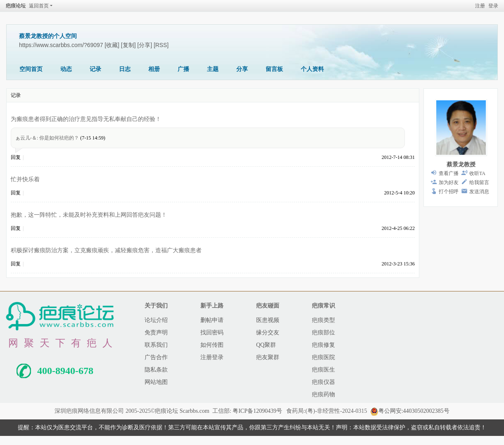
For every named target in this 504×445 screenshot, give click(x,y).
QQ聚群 (266, 345)
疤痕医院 (323, 357)
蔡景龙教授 (461, 165)
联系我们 (156, 345)
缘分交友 (268, 333)
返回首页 (39, 6)
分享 (242, 69)
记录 (95, 69)
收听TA (477, 173)
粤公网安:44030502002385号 (410, 411)
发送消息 (479, 192)
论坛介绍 (156, 320)
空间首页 (31, 69)
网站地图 (156, 382)
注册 (480, 6)
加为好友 (449, 182)
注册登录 (212, 357)
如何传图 (212, 345)
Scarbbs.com (195, 411)
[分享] (145, 45)
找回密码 (212, 333)
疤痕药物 (323, 394)
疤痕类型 (323, 320)
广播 (183, 69)
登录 (493, 6)
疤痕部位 (323, 333)
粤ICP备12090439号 (257, 411)
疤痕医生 (323, 370)
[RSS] (161, 45)
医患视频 (268, 320)
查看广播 (449, 173)
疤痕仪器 (323, 382)
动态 (66, 69)
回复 (16, 157)
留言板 (274, 69)
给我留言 (479, 182)
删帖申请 (212, 320)
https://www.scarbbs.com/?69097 (61, 45)
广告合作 (156, 357)
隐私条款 (156, 370)
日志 (125, 69)
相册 (154, 69)
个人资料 (312, 69)
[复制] (128, 45)
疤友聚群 (268, 357)
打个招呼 (449, 192)
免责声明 (156, 333)
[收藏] (112, 45)
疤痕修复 (323, 345)
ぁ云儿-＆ (26, 138)
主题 (213, 69)
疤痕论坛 (16, 6)
